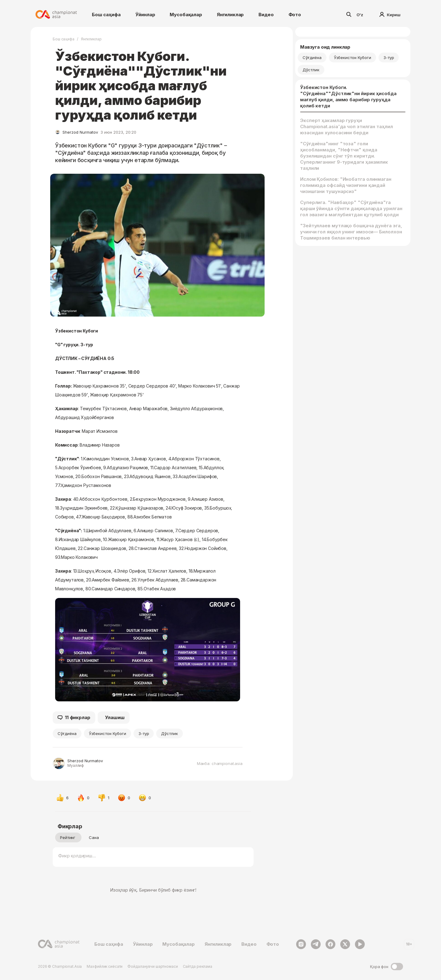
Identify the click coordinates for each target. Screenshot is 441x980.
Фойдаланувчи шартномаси (153, 966)
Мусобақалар (186, 15)
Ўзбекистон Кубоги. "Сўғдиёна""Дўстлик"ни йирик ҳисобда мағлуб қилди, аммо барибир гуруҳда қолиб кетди (348, 97)
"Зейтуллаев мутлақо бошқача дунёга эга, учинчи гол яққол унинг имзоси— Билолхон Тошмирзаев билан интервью (351, 232)
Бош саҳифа (106, 15)
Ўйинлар (145, 15)
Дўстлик (170, 733)
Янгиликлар (230, 15)
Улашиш (115, 717)
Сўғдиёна (67, 733)
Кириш (390, 15)
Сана (94, 837)
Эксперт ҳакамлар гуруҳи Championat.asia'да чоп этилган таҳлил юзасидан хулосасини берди (347, 126)
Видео (266, 15)
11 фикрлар (74, 718)
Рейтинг (68, 837)
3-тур (144, 733)
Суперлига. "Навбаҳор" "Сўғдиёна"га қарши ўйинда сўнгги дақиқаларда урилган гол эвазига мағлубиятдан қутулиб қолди (351, 208)
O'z (360, 15)
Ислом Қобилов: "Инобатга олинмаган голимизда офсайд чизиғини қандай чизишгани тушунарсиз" (346, 185)
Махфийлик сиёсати (105, 966)
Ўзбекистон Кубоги (107, 733)
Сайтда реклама (198, 966)
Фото (295, 15)
